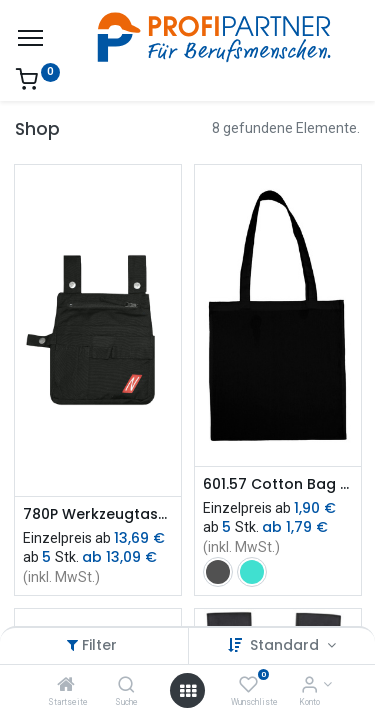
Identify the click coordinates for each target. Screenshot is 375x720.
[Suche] (126, 686)
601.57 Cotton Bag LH (278, 484)
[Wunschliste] (248, 686)
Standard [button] (286, 645)
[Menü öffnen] (188, 691)
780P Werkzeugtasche (98, 514)
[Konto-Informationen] (309, 686)
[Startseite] (66, 686)
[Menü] (30, 38)
